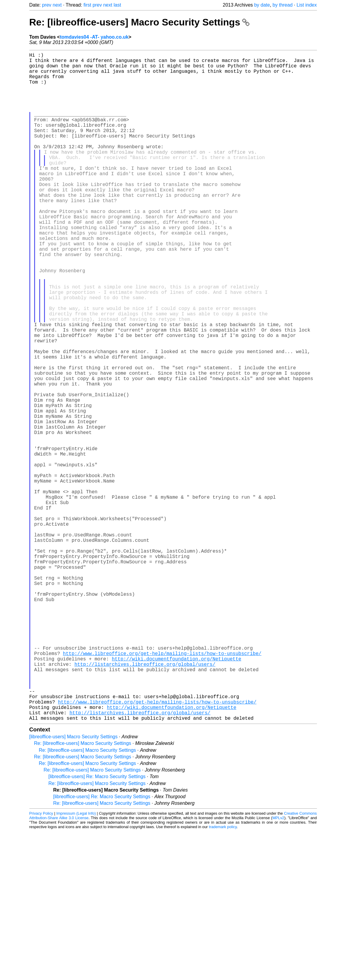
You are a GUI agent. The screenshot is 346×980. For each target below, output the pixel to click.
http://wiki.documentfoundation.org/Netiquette (176, 794)
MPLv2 (278, 966)
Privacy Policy (41, 962)
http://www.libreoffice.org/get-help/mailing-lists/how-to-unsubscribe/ (162, 787)
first (87, 5)
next (57, 5)
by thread (283, 5)
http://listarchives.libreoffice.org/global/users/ (145, 801)
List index (307, 5)
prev (47, 5)
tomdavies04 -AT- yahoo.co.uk (94, 37)
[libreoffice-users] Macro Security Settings (74, 885)
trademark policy (223, 975)
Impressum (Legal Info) (76, 962)
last (117, 5)
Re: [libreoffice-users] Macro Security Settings (139, 22)
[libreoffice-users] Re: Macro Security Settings (97, 925)
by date (262, 5)
